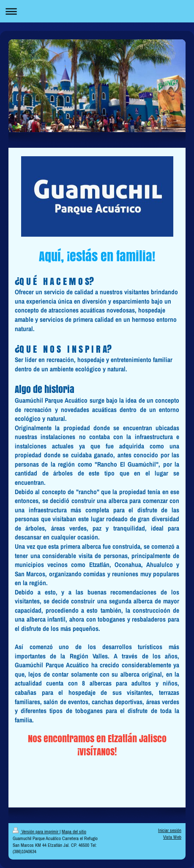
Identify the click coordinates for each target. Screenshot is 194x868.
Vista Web (172, 837)
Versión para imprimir (36, 832)
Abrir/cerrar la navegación (97, 11)
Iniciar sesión (170, 830)
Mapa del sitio (74, 832)
